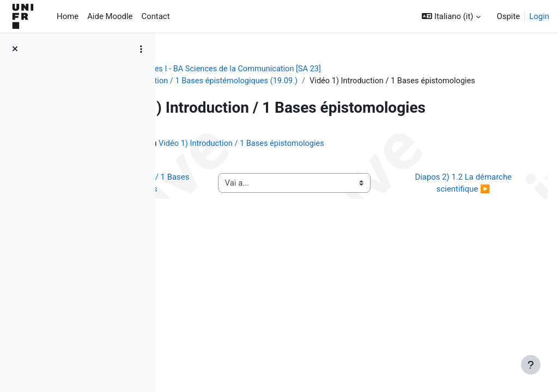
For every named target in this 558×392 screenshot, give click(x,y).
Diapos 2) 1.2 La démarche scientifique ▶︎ (469, 210)
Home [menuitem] (68, 16)
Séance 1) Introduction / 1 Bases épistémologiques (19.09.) (296, 81)
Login (539, 16)
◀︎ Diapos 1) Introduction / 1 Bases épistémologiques (229, 210)
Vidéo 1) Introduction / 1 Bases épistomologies (374, 164)
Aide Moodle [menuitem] (110, 16)
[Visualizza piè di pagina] (531, 365)
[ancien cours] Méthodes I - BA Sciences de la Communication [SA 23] (302, 69)
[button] (451, 16)
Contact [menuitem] (155, 16)
